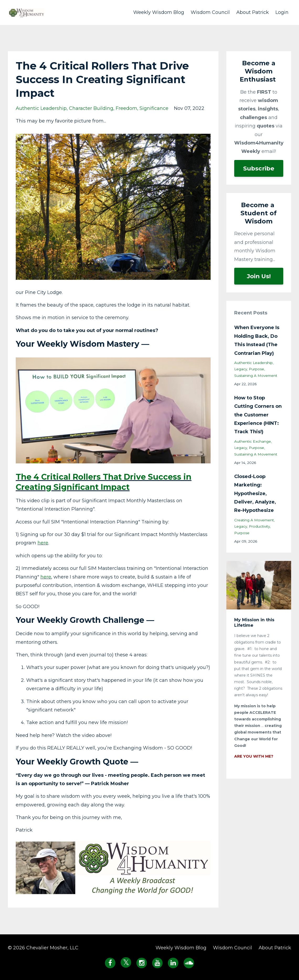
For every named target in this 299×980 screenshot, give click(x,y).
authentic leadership (41, 108)
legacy (241, 369)
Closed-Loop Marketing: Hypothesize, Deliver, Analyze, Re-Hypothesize (255, 494)
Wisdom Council (210, 12)
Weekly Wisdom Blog (159, 12)
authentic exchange (253, 441)
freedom (126, 108)
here (43, 543)
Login (282, 12)
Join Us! (259, 276)
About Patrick (253, 12)
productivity (259, 526)
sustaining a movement (256, 376)
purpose (257, 369)
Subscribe (259, 168)
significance (154, 108)
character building (91, 108)
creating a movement (254, 520)
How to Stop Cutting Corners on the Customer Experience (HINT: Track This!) (258, 415)
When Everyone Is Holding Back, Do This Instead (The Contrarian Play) (257, 340)
